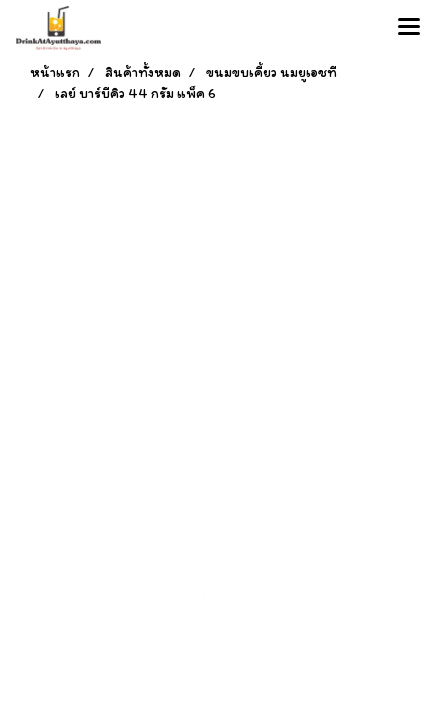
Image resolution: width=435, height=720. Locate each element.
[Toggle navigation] (409, 28)
